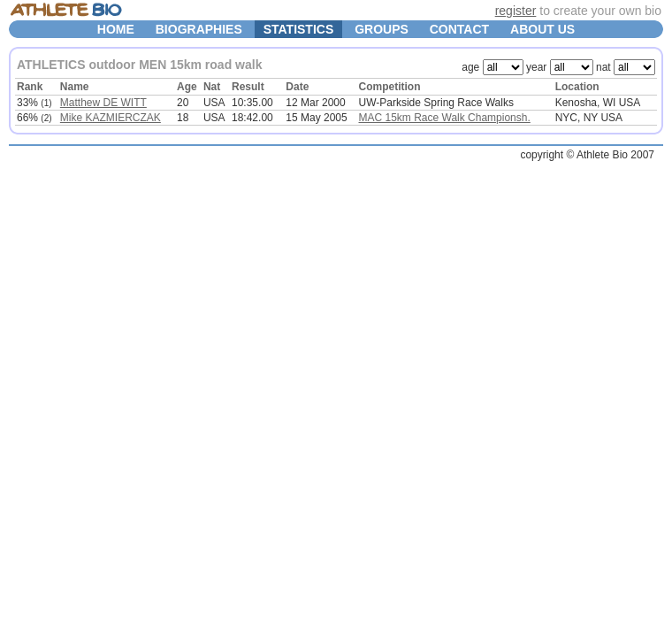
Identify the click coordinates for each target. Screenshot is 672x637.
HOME (116, 29)
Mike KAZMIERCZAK (111, 118)
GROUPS (382, 29)
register (516, 11)
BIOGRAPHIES (199, 29)
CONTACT (459, 29)
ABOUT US (542, 29)
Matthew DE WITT (103, 103)
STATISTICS (299, 29)
